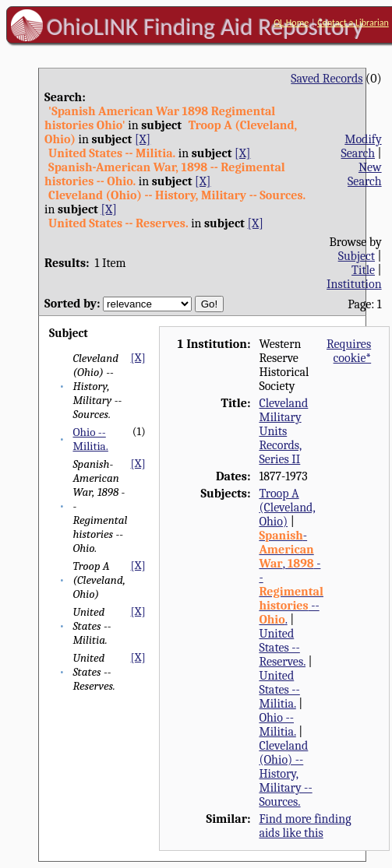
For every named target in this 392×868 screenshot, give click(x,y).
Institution (354, 284)
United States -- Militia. (279, 690)
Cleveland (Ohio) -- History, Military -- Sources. (285, 774)
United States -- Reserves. (282, 648)
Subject (357, 256)
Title (363, 270)
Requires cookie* (349, 351)
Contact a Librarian (353, 23)
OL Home (291, 23)
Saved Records (327, 79)
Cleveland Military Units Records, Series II (283, 431)
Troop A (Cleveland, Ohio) (287, 508)
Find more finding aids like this (305, 826)
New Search (365, 174)
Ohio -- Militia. (90, 439)
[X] (143, 139)
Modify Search (362, 146)
